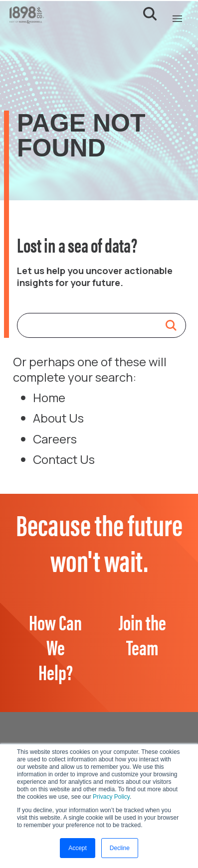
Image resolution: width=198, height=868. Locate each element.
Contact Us (64, 459)
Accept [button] (78, 848)
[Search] (92, 325)
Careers (55, 439)
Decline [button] (120, 848)
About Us (58, 418)
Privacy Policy (111, 797)
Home (49, 397)
